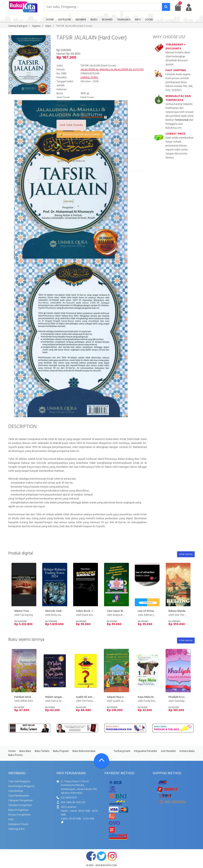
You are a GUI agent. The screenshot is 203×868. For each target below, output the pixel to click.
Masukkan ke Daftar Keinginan (76, 145)
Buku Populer (61, 751)
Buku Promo (16, 755)
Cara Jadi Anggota (19, 781)
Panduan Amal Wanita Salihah (32, 697)
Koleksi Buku (187, 751)
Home (12, 751)
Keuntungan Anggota (21, 786)
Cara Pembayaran (19, 796)
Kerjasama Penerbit (146, 751)
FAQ (11, 820)
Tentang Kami (122, 751)
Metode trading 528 (57, 611)
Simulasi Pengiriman (20, 805)
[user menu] (189, 7)
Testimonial (181, 120)
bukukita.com (109, 865)
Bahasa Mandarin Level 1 (183, 611)
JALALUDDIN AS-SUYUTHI (129, 70)
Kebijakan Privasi (18, 824)
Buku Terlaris (42, 751)
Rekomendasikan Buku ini (73, 153)
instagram (112, 856)
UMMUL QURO (90, 78)
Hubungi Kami (16, 829)
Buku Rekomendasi (84, 751)
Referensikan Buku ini (71, 161)
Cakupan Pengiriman (21, 801)
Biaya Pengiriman (19, 810)
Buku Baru (25, 751)
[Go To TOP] (101, 761)
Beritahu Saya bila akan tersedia (80, 134)
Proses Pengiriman (19, 815)
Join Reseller (168, 751)
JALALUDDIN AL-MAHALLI (95, 70)
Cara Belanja (16, 791)
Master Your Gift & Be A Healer (33, 611)
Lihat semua (186, 554)
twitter (101, 856)
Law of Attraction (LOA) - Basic (156, 611)
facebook (91, 856)
